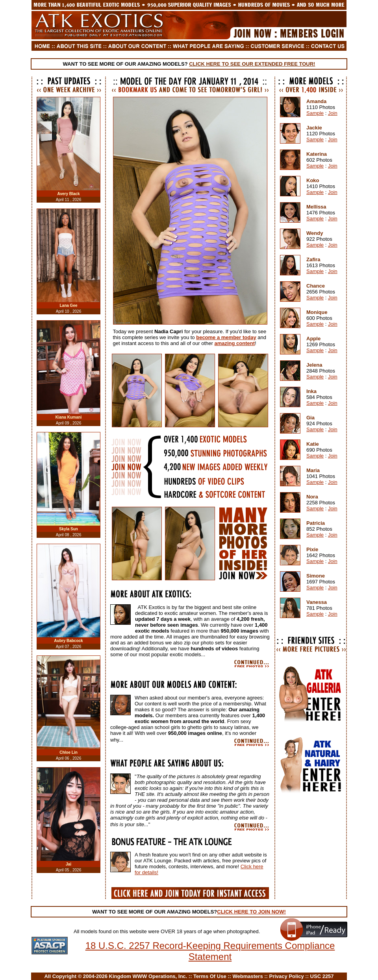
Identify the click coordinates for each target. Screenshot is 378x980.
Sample (315, 113)
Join (333, 113)
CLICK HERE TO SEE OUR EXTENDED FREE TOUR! (252, 64)
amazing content (234, 343)
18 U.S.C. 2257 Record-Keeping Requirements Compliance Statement (210, 951)
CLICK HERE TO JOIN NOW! (251, 912)
